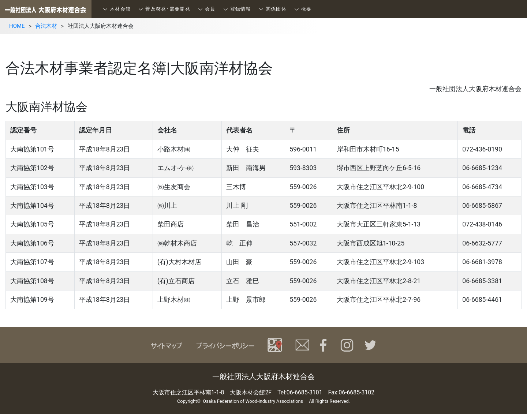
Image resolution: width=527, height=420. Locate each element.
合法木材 (46, 26)
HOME (17, 26)
